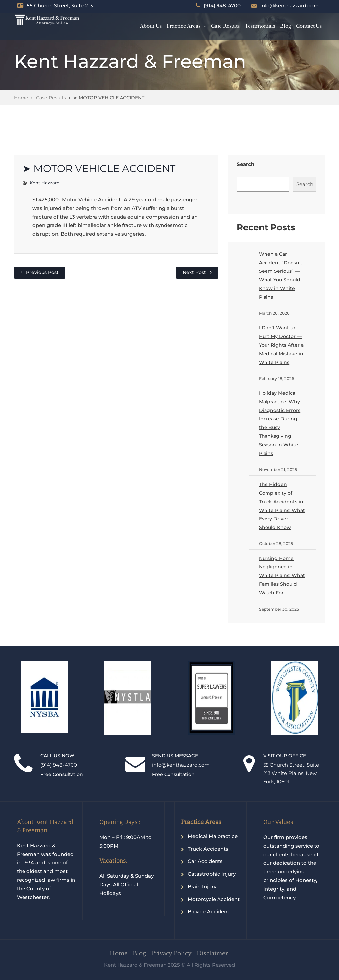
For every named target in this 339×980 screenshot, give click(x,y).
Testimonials (260, 26)
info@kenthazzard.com (290, 5)
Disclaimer (212, 953)
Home (21, 98)
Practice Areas (183, 26)
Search (245, 164)
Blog (286, 26)
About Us (151, 26)
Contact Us (309, 26)
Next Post (194, 272)
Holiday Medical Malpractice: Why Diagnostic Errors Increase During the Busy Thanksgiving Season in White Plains (280, 423)
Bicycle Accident (209, 912)
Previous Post (42, 272)
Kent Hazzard (45, 183)
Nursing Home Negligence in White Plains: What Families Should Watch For (282, 575)
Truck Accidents (208, 849)
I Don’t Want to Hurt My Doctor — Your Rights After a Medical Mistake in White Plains (281, 345)
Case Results (225, 26)
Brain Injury (202, 886)
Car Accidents (205, 861)
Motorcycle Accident (214, 899)
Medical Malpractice (213, 836)
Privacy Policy (171, 953)
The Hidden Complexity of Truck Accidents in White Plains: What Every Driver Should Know (282, 506)
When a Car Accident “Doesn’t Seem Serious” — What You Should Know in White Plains (281, 275)
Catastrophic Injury (212, 874)
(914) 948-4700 (222, 5)
